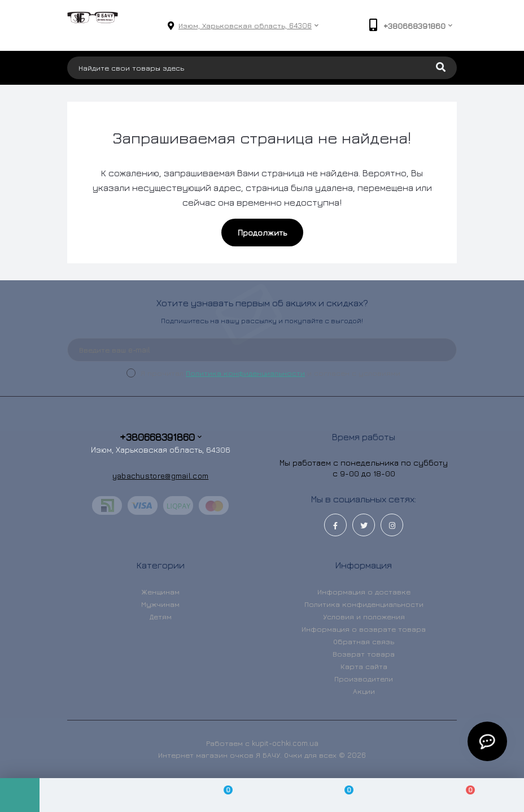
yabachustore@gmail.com (161, 476)
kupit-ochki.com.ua (285, 743)
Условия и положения (364, 616)
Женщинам (160, 592)
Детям (161, 616)
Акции (364, 691)
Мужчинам (160, 604)
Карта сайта (364, 666)
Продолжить (262, 233)
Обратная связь (364, 641)
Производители (364, 679)
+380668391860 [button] (161, 437)
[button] (245, 26)
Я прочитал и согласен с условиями (270, 373)
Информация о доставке (364, 592)
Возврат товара (364, 654)
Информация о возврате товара (364, 629)
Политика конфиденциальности (245, 373)
